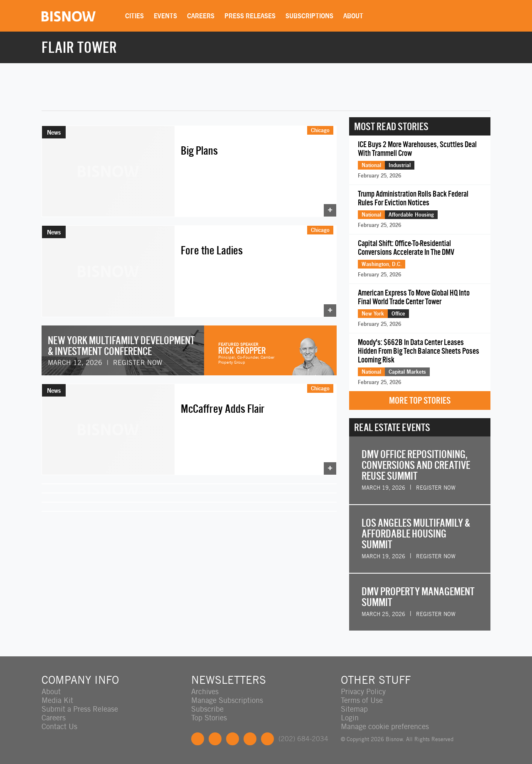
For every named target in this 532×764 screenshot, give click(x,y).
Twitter (215, 739)
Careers (201, 16)
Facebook (198, 739)
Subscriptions (309, 16)
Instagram (250, 739)
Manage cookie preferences (385, 726)
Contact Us (59, 726)
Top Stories (209, 718)
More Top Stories (420, 400)
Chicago (320, 130)
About (353, 16)
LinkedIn (233, 739)
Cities (134, 16)
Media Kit (57, 700)
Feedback (267, 739)
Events (165, 16)
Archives (205, 691)
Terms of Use (362, 700)
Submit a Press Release (80, 709)
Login (350, 718)
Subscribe (207, 709)
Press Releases (250, 16)
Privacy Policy (363, 691)
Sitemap (354, 709)
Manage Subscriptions (227, 700)
